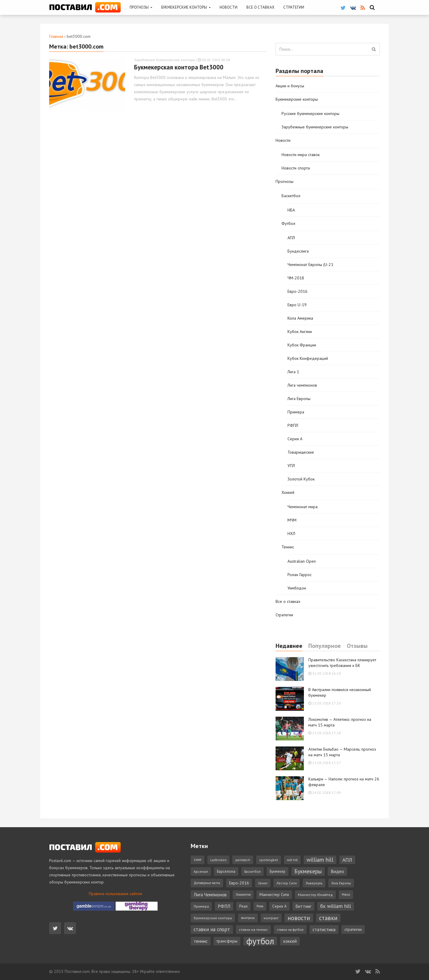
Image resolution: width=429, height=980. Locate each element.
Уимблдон (297, 588)
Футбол (288, 223)
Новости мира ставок (301, 155)
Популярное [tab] (325, 646)
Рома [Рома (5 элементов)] (260, 906)
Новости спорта (296, 168)
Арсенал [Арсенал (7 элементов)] (201, 871)
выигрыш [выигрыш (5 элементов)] (248, 918)
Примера (296, 412)
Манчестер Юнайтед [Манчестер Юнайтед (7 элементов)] (315, 895)
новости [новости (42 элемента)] (299, 918)
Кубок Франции (302, 345)
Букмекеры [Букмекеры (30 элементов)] (308, 871)
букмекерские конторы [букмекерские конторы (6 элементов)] (213, 918)
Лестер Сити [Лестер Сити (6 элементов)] (287, 883)
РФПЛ (293, 425)
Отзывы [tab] (357, 646)
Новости (229, 7)
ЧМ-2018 (296, 278)
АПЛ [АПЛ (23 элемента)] (347, 860)
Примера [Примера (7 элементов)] (201, 906)
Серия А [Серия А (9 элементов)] (279, 906)
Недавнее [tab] (289, 646)
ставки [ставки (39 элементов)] (328, 918)
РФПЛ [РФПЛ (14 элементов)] (224, 906)
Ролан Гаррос (300, 575)
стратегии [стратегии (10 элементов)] (353, 929)
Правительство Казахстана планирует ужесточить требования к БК (342, 663)
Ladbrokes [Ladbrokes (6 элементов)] (218, 860)
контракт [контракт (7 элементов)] (271, 918)
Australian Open (302, 561)
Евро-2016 (297, 291)
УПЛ (291, 466)
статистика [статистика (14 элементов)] (324, 929)
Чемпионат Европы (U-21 (310, 265)
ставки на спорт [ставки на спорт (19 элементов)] (212, 929)
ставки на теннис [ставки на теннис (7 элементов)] (253, 930)
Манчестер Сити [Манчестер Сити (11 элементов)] (274, 895)
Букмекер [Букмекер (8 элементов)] (278, 871)
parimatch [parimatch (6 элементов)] (243, 860)
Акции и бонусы (290, 86)
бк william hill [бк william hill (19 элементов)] (336, 906)
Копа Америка (300, 318)
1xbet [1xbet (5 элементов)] (198, 860)
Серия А (295, 439)
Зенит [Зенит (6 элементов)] (263, 883)
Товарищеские (301, 452)
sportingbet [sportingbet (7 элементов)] (269, 860)
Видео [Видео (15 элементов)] (337, 871)
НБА (291, 210)
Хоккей (288, 492)
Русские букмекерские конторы (310, 113)
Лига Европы (299, 399)
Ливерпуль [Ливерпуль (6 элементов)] (314, 883)
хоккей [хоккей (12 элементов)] (290, 941)
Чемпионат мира (303, 507)
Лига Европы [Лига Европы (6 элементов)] (341, 883)
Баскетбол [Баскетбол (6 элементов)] (252, 871)
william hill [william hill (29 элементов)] (320, 860)
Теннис (288, 547)
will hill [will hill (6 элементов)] (292, 860)
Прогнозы (141, 7)
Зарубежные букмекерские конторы (164, 60)
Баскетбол (291, 196)
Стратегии (294, 7)
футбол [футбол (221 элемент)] (260, 941)
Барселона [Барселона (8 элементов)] (226, 871)
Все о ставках (260, 7)
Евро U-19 (297, 305)
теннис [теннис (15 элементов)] (201, 941)
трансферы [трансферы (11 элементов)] (227, 941)
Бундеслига (298, 251)
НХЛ (291, 533)
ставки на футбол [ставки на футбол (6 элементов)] (290, 930)
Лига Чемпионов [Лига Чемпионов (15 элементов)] (210, 895)
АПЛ (291, 238)
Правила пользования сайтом (115, 894)
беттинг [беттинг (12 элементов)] (303, 906)
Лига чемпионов (302, 385)
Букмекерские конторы (186, 7)
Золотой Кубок (301, 479)
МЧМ (292, 520)
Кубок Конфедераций (308, 358)
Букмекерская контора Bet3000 (179, 67)
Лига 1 (293, 372)
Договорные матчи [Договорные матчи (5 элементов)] (207, 883)
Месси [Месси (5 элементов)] (346, 895)
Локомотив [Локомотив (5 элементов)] (243, 895)
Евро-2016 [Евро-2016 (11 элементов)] (239, 883)
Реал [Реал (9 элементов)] (243, 906)
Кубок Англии (300, 332)
